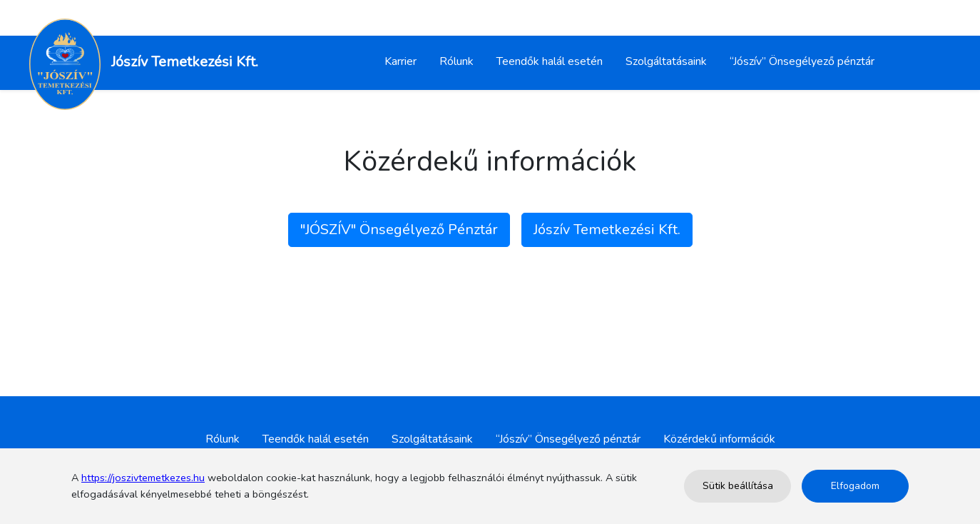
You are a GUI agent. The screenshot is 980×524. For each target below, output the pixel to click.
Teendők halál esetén (550, 61)
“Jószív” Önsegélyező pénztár (802, 61)
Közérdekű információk (719, 439)
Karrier (400, 61)
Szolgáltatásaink (666, 61)
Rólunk (456, 61)
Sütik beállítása (738, 486)
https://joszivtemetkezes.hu (143, 478)
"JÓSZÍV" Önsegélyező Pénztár (399, 230)
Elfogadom (855, 486)
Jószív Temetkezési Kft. (607, 230)
